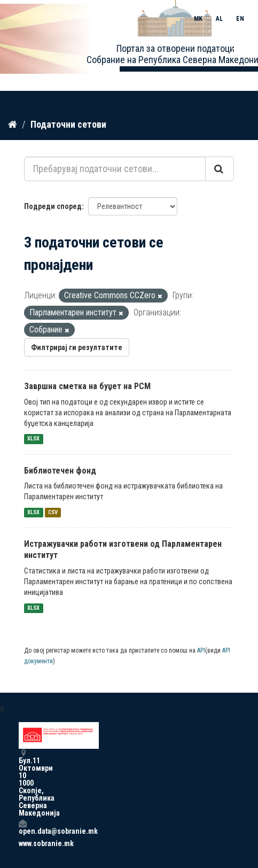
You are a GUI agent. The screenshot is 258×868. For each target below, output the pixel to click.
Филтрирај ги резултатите (77, 347)
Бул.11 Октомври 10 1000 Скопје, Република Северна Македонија (22, 783)
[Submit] (220, 169)
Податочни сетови (68, 124)
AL (219, 19)
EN (240, 19)
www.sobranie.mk (22, 843)
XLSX (33, 439)
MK (198, 19)
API (201, 650)
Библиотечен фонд (60, 471)
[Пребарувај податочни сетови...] (115, 169)
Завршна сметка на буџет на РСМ (87, 386)
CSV (53, 512)
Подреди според (53, 206)
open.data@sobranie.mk (22, 827)
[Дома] (13, 125)
